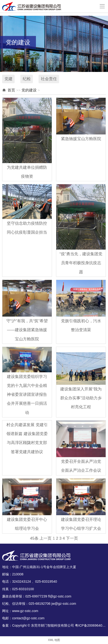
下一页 (72, 538)
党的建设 (29, 90)
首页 (11, 90)
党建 (9, 79)
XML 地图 (54, 640)
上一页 (45, 538)
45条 (34, 538)
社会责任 (49, 79)
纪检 (27, 79)
